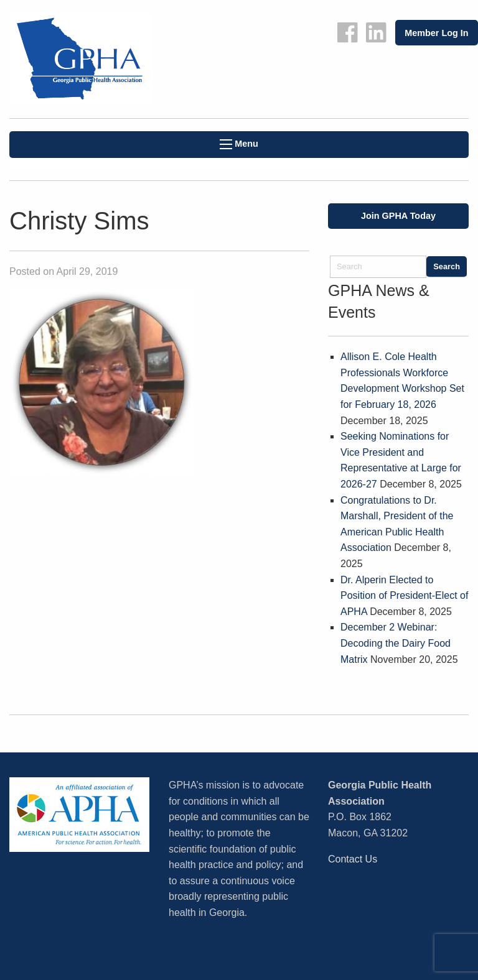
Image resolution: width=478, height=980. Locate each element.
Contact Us (353, 859)
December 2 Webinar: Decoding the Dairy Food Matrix (396, 643)
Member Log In (436, 33)
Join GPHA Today (398, 216)
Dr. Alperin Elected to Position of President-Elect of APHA (404, 596)
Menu (239, 144)
